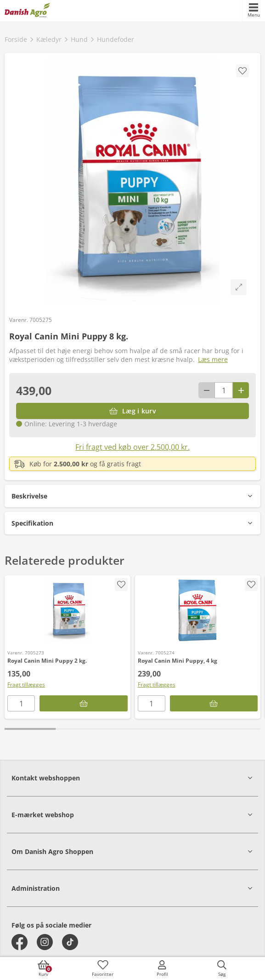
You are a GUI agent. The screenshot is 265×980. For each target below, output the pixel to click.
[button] (132, 496)
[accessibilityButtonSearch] (222, 969)
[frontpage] (27, 11)
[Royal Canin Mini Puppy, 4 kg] (198, 610)
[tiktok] (70, 942)
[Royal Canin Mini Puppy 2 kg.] (68, 610)
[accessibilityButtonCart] (43, 969)
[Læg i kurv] (132, 411)
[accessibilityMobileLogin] (162, 969)
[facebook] (20, 942)
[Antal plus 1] (241, 390)
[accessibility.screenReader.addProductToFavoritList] (121, 585)
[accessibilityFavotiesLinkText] (103, 969)
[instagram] (45, 942)
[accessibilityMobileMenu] (254, 11)
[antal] (224, 390)
